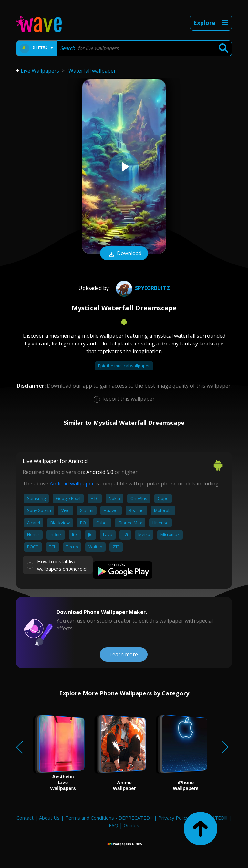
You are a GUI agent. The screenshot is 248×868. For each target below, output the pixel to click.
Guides (131, 825)
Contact (25, 818)
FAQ (114, 825)
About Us (49, 818)
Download (124, 254)
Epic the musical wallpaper (124, 366)
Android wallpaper (72, 484)
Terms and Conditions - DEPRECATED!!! (109, 818)
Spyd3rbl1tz (142, 288)
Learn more (124, 654)
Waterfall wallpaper (92, 71)
